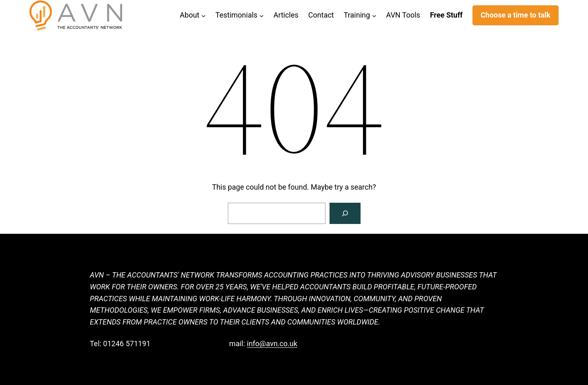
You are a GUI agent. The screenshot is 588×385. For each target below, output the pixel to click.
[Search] (345, 213)
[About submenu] (204, 15)
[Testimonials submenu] (262, 15)
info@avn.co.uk (272, 344)
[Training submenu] (374, 15)
